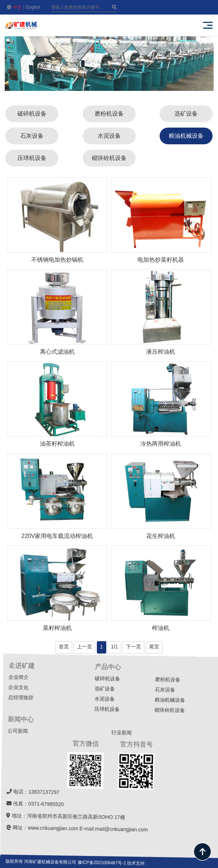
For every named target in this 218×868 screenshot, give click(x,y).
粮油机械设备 (186, 136)
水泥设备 (109, 136)
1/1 (114, 647)
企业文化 (82, 706)
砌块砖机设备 (109, 158)
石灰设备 (32, 136)
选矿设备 (186, 114)
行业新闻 (162, 785)
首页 (64, 647)
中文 (17, 7)
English (33, 7)
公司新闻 (66, 746)
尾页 (154, 647)
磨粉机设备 (109, 114)
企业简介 (86, 696)
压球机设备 (32, 158)
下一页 (133, 647)
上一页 (85, 647)
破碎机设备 (32, 114)
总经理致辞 (80, 716)
